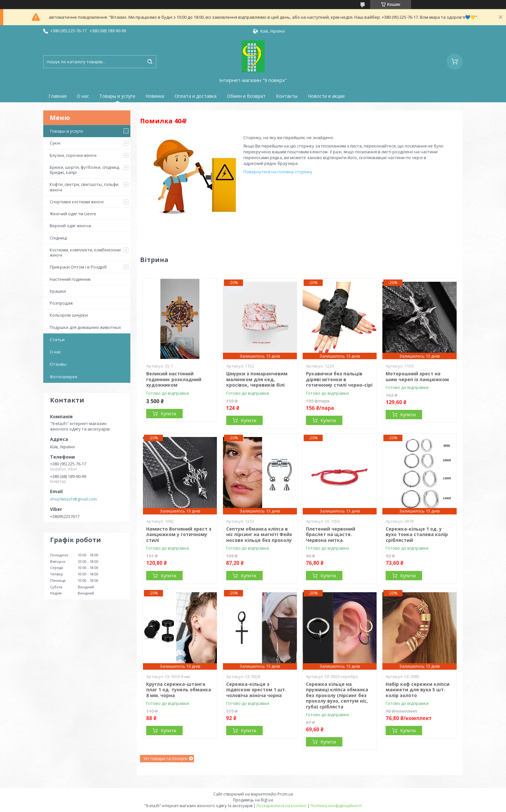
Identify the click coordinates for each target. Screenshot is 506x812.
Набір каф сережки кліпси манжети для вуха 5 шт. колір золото (418, 690)
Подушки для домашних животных (85, 327)
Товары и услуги (117, 96)
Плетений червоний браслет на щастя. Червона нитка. (331, 534)
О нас (83, 96)
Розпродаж (61, 303)
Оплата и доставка (196, 96)
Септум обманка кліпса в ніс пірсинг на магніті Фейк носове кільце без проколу (259, 534)
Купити (168, 414)
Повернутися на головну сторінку (278, 172)
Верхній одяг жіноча (70, 226)
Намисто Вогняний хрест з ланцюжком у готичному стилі (179, 534)
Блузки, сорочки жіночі (73, 155)
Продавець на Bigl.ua (253, 800)
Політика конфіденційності (336, 806)
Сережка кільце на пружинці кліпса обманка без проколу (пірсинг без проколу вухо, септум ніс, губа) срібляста (337, 695)
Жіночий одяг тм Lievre (73, 214)
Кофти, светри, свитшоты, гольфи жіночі (84, 187)
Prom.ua (285, 794)
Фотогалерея (63, 377)
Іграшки (58, 291)
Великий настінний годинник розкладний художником (174, 379)
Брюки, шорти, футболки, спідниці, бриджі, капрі (85, 170)
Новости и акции (326, 96)
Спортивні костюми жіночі (77, 202)
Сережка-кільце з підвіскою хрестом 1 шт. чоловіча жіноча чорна (256, 690)
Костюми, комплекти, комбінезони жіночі (85, 252)
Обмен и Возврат (246, 96)
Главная (57, 96)
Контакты (287, 96)
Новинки (155, 96)
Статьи (57, 340)
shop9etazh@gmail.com (73, 499)
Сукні (55, 143)
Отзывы (58, 364)
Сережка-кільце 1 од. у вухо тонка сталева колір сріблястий (417, 534)
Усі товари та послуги (165, 758)
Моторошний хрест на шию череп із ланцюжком (417, 376)
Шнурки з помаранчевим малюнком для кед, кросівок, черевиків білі (257, 379)
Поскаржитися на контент (281, 806)
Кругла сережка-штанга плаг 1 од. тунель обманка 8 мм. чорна (179, 690)
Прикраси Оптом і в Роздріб (78, 267)
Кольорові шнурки (69, 315)
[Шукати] (150, 62)
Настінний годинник (70, 279)
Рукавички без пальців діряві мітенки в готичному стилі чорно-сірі (339, 379)
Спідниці (58, 238)
